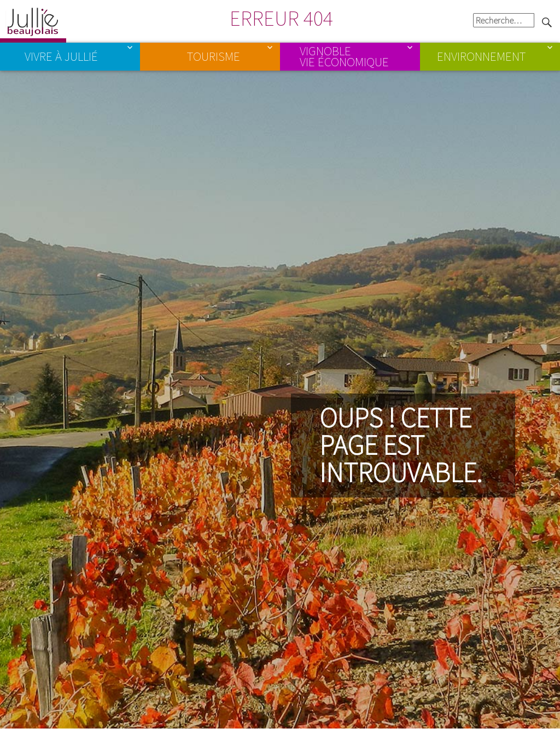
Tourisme (214, 56)
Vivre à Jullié (61, 56)
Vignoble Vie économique (344, 56)
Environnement (481, 56)
